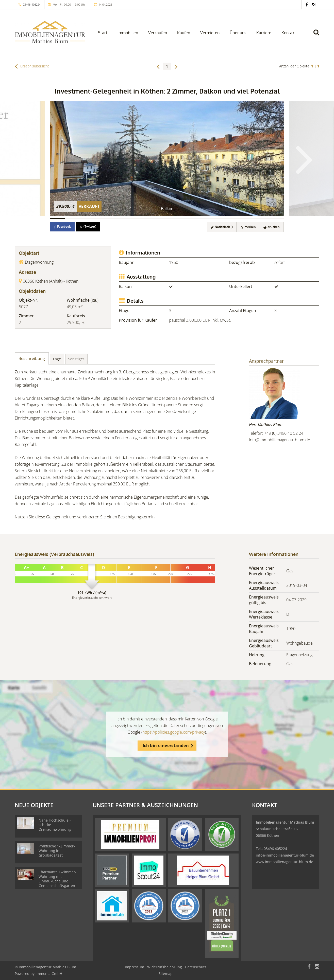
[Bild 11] (204, 219)
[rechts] (176, 66)
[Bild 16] (277, 219)
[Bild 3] (87, 219)
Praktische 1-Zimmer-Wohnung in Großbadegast (57, 851)
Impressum (135, 967)
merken (248, 227)
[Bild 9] (174, 219)
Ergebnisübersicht (32, 66)
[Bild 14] (247, 219)
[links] (158, 66)
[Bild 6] (131, 219)
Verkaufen (158, 33)
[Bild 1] (58, 219)
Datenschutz (196, 967)
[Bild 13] (233, 219)
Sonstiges (76, 359)
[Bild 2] (72, 219)
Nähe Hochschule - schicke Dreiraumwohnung (55, 825)
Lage (57, 359)
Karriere (264, 33)
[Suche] (319, 36)
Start (103, 33)
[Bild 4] (102, 219)
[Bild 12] (218, 219)
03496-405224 (32, 4)
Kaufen (184, 33)
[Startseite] (50, 32)
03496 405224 (275, 849)
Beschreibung (32, 358)
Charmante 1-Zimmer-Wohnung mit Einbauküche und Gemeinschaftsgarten (57, 879)
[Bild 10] (189, 219)
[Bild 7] (145, 219)
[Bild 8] (160, 219)
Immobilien (128, 33)
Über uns (238, 33)
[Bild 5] (116, 219)
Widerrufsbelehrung (165, 967)
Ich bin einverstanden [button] (166, 746)
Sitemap (166, 974)
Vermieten (210, 33)
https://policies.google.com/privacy (174, 732)
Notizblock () (221, 227)
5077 (23, 307)
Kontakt (289, 33)
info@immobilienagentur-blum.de (280, 440)
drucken (272, 227)
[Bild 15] (262, 219)
